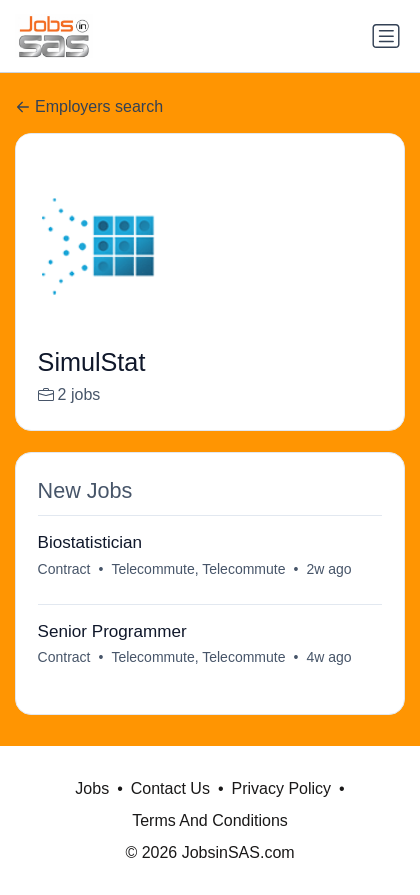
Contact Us (170, 788)
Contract (64, 569)
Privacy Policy (281, 788)
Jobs (92, 788)
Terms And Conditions (210, 820)
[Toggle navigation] (386, 36)
